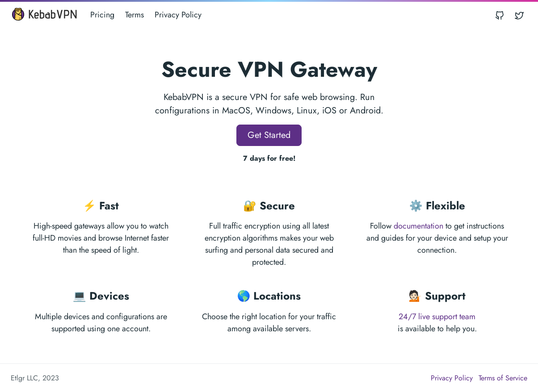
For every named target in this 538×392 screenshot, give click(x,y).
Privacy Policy (178, 15)
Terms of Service (503, 378)
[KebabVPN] (44, 15)
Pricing (102, 15)
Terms (134, 15)
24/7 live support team (437, 317)
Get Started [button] (269, 135)
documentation (418, 226)
